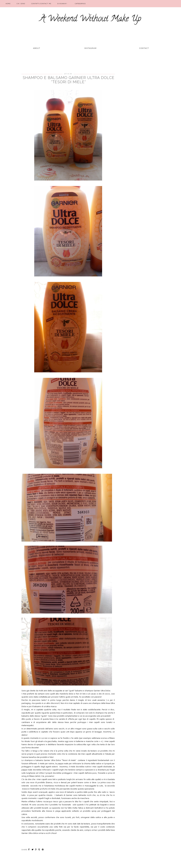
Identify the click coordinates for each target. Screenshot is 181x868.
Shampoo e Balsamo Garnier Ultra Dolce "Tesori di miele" (69, 80)
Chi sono (21, 4)
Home (8, 4)
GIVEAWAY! (62, 4)
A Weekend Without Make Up (90, 19)
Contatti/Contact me (41, 4)
